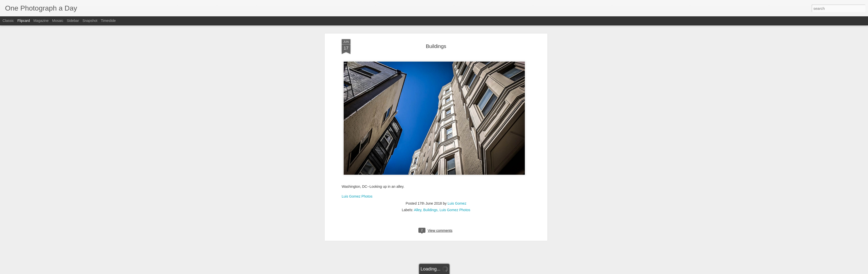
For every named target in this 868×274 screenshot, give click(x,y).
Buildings (436, 39)
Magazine (41, 21)
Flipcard (24, 21)
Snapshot (90, 21)
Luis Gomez (457, 196)
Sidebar (73, 21)
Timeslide (108, 21)
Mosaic (58, 21)
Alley (418, 203)
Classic (8, 21)
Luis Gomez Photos (357, 189)
